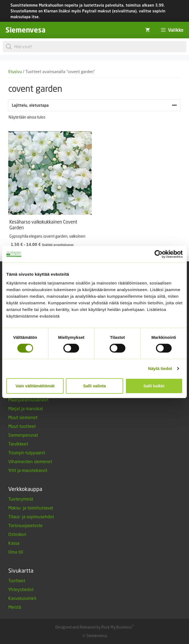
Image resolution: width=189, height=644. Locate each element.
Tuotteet (17, 580)
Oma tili (16, 552)
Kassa (14, 543)
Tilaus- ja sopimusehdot (31, 516)
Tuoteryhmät (21, 499)
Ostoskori (17, 534)
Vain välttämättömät (35, 386)
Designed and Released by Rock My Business (94, 627)
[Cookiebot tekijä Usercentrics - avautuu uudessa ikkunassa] (159, 254)
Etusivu (15, 72)
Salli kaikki (154, 386)
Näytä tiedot (160, 368)
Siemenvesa (25, 30)
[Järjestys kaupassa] (94, 105)
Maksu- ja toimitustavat (31, 508)
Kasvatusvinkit (22, 598)
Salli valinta (95, 386)
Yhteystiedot (21, 589)
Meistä (15, 607)
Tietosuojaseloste (25, 525)
